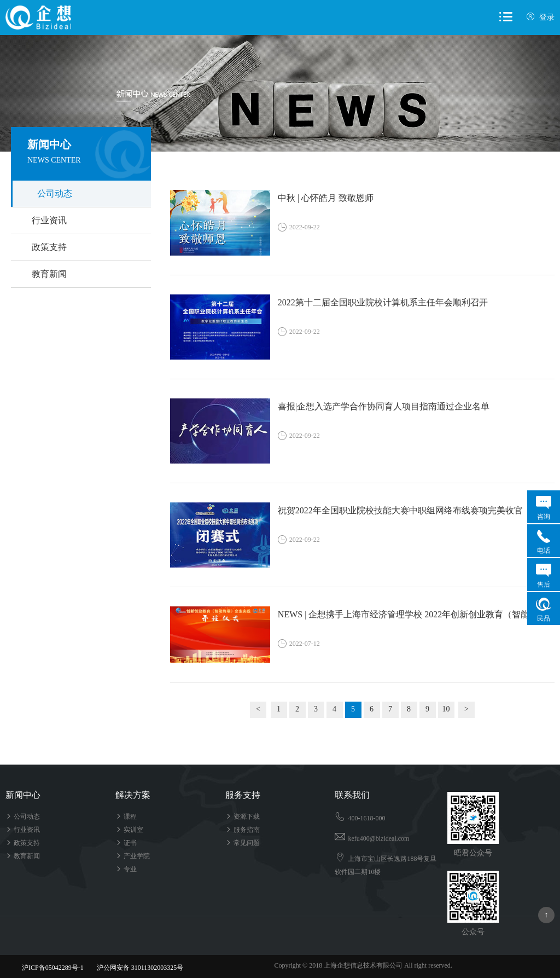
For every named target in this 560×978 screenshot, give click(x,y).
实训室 (129, 830)
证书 (126, 843)
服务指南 (243, 830)
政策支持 (49, 247)
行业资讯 (49, 220)
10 (446, 709)
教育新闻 (49, 274)
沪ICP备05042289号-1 (53, 968)
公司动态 (55, 193)
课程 (126, 817)
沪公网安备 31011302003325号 (135, 968)
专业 (126, 869)
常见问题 (243, 843)
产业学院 (133, 856)
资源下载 (243, 817)
